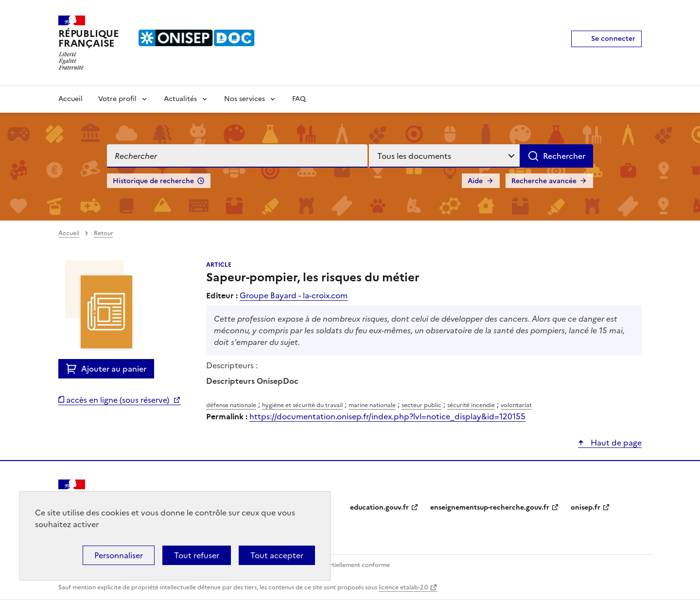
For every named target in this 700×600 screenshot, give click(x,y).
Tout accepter (277, 555)
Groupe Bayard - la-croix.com (294, 295)
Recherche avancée (544, 181)
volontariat (516, 405)
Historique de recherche (153, 181)
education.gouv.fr (379, 507)
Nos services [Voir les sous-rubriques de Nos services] (245, 99)
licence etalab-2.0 (403, 587)
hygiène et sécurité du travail (302, 405)
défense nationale (231, 405)
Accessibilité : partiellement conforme (336, 565)
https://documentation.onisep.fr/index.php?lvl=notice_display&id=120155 (387, 416)
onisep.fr (586, 507)
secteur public (421, 405)
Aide (475, 181)
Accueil (70, 99)
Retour (104, 233)
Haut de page (615, 443)
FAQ (299, 99)
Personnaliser (119, 555)
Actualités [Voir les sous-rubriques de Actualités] (180, 99)
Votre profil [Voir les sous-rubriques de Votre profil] (117, 99)
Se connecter (613, 39)
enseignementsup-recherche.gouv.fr (490, 507)
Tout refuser (197, 555)
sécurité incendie (471, 405)
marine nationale (372, 405)
